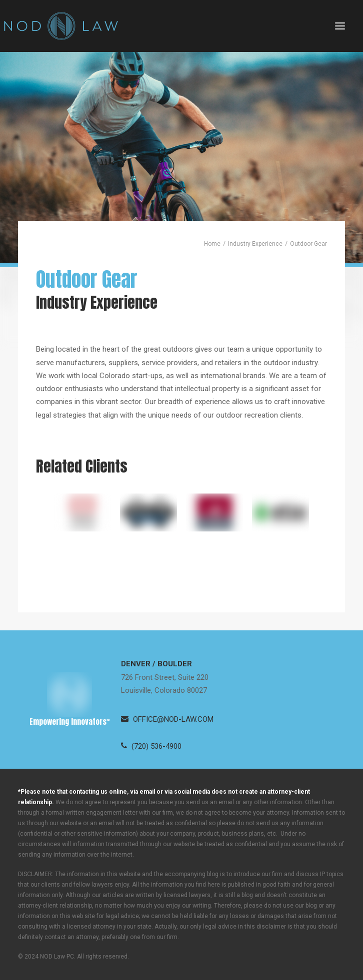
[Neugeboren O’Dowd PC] (61, 26)
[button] (340, 26)
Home (212, 244)
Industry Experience (255, 244)
